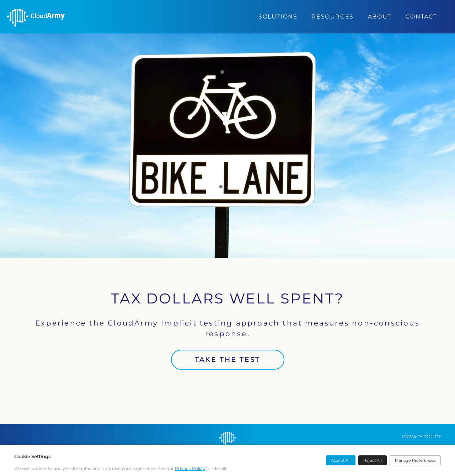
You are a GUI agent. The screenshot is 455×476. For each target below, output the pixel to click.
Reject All (373, 460)
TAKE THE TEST (227, 360)
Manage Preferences (415, 460)
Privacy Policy (190, 468)
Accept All (341, 460)
